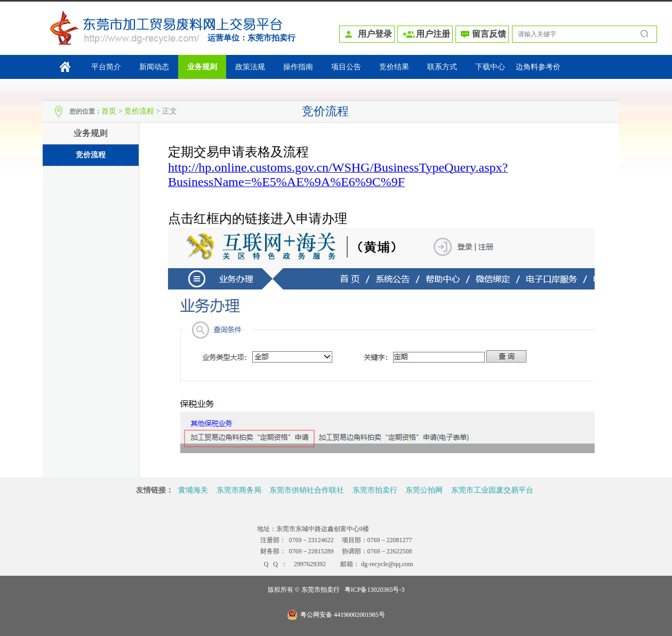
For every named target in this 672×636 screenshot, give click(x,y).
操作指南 (298, 67)
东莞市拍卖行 (271, 38)
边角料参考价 (538, 67)
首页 (109, 111)
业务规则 (202, 67)
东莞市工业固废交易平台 (492, 490)
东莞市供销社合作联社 (307, 490)
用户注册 (433, 34)
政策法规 (250, 67)
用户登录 (375, 34)
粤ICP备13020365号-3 (375, 590)
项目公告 (346, 67)
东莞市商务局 (239, 490)
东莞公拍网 (424, 490)
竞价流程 (139, 111)
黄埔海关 (193, 490)
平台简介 (106, 67)
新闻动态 (154, 67)
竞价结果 (394, 67)
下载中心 (490, 67)
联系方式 (442, 67)
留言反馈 (489, 34)
